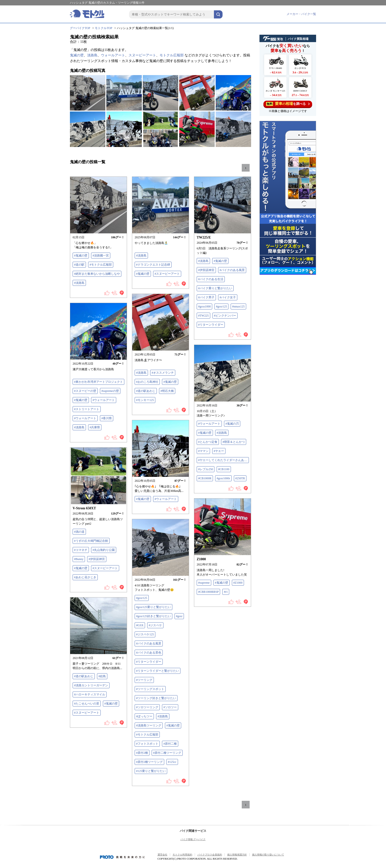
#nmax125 (238, 306)
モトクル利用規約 (182, 855)
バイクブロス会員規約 (210, 855)
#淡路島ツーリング (149, 725)
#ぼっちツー (144, 716)
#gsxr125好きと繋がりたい (153, 616)
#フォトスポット (147, 744)
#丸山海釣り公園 (104, 550)
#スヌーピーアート (167, 274)
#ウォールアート (104, 400)
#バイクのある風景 (232, 270)
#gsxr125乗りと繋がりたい (153, 607)
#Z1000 (238, 583)
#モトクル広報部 (101, 265)
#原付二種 (170, 744)
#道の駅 (79, 265)
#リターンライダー (211, 325)
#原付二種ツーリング (167, 753)
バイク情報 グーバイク (193, 839)
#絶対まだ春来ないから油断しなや (97, 274)
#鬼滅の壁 (81, 256)
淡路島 (92, 55)
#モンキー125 (145, 400)
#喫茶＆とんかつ (234, 442)
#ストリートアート (87, 409)
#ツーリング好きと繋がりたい (156, 698)
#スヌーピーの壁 (85, 391)
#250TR (240, 478)
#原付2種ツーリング (149, 762)
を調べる (288, 104)
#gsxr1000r (223, 478)
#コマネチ (81, 550)
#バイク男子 (206, 297)
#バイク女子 (228, 297)
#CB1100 (224, 469)
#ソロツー (170, 707)
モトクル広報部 (172, 55)
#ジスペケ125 (145, 634)
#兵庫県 (95, 427)
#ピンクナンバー (225, 316)
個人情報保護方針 (237, 855)
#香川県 (107, 418)
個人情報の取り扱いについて (268, 855)
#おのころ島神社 (147, 382)
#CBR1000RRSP (208, 592)
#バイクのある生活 (211, 279)
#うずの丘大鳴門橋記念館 (91, 541)
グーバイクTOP (80, 28)
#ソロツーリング (147, 707)
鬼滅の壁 (77, 55)
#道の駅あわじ (146, 391)
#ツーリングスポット (150, 689)
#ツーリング (144, 680)
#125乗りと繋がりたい (151, 771)
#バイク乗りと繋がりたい (215, 288)
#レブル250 (206, 469)
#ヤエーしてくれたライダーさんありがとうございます (224, 460)
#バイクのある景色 (149, 653)
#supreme (204, 583)
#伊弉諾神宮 (206, 270)
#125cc (172, 762)
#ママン (203, 451)
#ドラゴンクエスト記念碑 (153, 265)
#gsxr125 (221, 306)
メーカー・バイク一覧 (301, 14)
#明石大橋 (167, 391)
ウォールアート (113, 55)
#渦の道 (79, 532)
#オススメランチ (163, 373)
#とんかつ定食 (208, 442)
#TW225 (203, 316)
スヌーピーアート (142, 55)
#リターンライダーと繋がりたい (158, 671)
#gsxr (179, 616)
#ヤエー (219, 451)
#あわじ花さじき (85, 577)
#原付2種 (142, 753)
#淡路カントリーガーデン (91, 685)
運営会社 (162, 855)
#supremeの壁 (110, 391)
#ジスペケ (155, 625)
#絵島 (102, 676)
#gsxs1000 (204, 306)
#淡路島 (79, 283)
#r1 (226, 592)
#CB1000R (205, 478)
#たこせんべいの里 (87, 704)
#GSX (140, 625)
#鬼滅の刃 (232, 424)
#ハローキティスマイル (90, 694)
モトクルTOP (103, 28)
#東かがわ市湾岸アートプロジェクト (98, 382)
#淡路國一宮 (101, 256)
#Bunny (79, 559)
